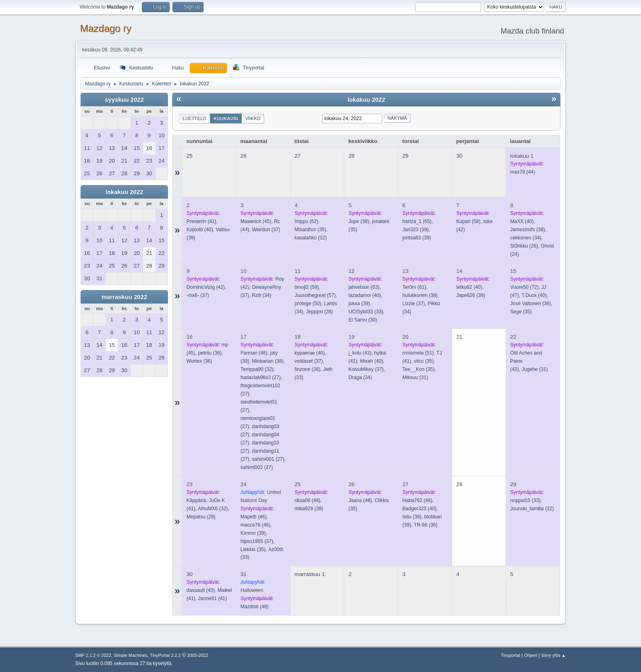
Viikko (253, 118)
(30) (363, 320)
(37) (266, 230)
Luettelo (195, 118)
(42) (206, 287)
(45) (256, 221)
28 (351, 156)
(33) (366, 312)
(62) (307, 221)
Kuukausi (226, 118)
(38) (359, 221)
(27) (261, 377)
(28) (320, 312)
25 (189, 156)
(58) (468, 221)
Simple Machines (130, 655)
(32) (311, 238)
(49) (360, 500)
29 (405, 156)
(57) (315, 295)
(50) (308, 304)
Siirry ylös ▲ (554, 655)
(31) (415, 377)
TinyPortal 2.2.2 (165, 655)
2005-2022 (198, 655)
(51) (418, 353)
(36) (210, 353)
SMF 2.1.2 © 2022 (93, 655)
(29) (201, 517)
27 (298, 156)
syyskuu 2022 (124, 100)
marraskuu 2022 (124, 297)
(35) (310, 230)
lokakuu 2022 (124, 192)
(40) (200, 230)
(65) (417, 221)
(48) (254, 607)
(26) (524, 246)
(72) (524, 287)
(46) (254, 353)
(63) (364, 287)
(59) (307, 287)
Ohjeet (531, 655)
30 (459, 156)
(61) (414, 287)
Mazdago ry (106, 28)
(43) (360, 353)
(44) (523, 172)
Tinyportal (510, 655)
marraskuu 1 (310, 574)
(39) (415, 230)
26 (243, 156)
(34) (526, 238)
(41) (201, 221)
